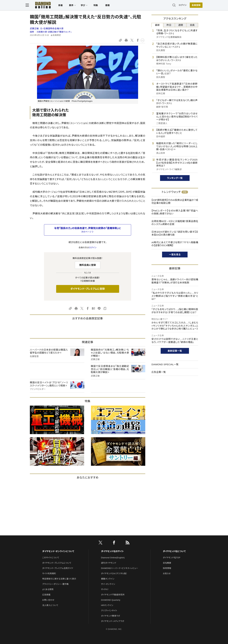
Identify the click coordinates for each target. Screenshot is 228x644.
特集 (100, 6)
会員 (192, 25)
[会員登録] (192, 5)
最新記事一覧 (175, 351)
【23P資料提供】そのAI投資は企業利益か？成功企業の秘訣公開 (175, 202)
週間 (181, 25)
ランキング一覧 (175, 178)
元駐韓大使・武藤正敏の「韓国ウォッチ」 (54, 32)
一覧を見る (175, 255)
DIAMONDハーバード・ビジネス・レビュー (120, 568)
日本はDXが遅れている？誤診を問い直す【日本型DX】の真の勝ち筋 (175, 233)
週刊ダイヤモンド (109, 563)
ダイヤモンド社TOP (172, 558)
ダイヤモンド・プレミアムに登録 (87, 289)
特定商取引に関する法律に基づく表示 (59, 579)
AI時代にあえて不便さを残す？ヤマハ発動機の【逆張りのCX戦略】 (175, 244)
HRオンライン (107, 605)
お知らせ (167, 573)
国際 (32, 32)
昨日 (169, 25)
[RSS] (128, 543)
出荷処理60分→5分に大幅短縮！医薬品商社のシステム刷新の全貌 (175, 223)
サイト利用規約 (49, 573)
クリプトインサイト (109, 611)
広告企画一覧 (159, 372)
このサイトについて (51, 558)
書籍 (112, 6)
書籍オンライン (108, 579)
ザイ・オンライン (108, 584)
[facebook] (114, 543)
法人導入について (50, 605)
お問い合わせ (48, 600)
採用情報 (167, 568)
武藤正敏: (47, 29)
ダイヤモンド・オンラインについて (58, 551)
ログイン (178, 5)
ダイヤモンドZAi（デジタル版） (114, 573)
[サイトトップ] (47, 5)
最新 (157, 25)
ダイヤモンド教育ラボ (111, 616)
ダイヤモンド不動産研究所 (113, 595)
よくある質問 (48, 589)
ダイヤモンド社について (174, 551)
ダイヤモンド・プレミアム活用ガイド (58, 568)
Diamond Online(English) (113, 558)
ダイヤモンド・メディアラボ (113, 621)
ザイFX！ (105, 589)
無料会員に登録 (88, 265)
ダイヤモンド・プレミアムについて (57, 563)
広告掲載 (46, 595)
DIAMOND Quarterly (111, 600)
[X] (100, 543)
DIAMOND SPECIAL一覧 (165, 364)
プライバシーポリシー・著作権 (55, 584)
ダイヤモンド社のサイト (112, 551)
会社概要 (167, 563)
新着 (65, 6)
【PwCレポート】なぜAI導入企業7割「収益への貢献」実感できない (175, 212)
